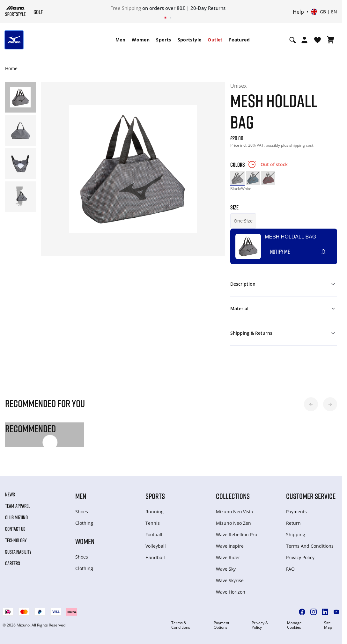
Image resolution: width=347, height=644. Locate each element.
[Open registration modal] (304, 40)
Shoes (82, 512)
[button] (311, 404)
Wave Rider (228, 557)
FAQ (290, 569)
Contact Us (15, 529)
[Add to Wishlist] (329, 249)
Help (298, 12)
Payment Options (221, 625)
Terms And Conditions (310, 546)
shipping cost (301, 145)
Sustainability (18, 552)
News (10, 494)
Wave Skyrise (230, 580)
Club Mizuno (16, 517)
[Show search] (293, 40)
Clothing (84, 523)
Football (154, 534)
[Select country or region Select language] (324, 12)
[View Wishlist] (317, 40)
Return (293, 523)
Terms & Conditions (181, 625)
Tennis (153, 523)
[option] (237, 178)
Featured (239, 40)
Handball (155, 557)
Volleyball (156, 546)
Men (120, 40)
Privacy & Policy (260, 625)
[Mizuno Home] (15, 11)
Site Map (328, 625)
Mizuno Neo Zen (233, 523)
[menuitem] (120, 40)
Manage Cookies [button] (294, 625)
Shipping (296, 534)
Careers (13, 563)
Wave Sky (226, 569)
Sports (163, 40)
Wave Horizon (231, 592)
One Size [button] (243, 221)
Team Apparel (18, 506)
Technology (16, 540)
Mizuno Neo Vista (235, 512)
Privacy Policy (300, 557)
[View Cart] (331, 40)
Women (141, 40)
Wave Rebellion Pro (236, 534)
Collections (233, 496)
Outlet (215, 40)
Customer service (311, 496)
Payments (296, 512)
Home (11, 68)
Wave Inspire (230, 546)
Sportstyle (190, 40)
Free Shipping (126, 8)
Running (155, 512)
